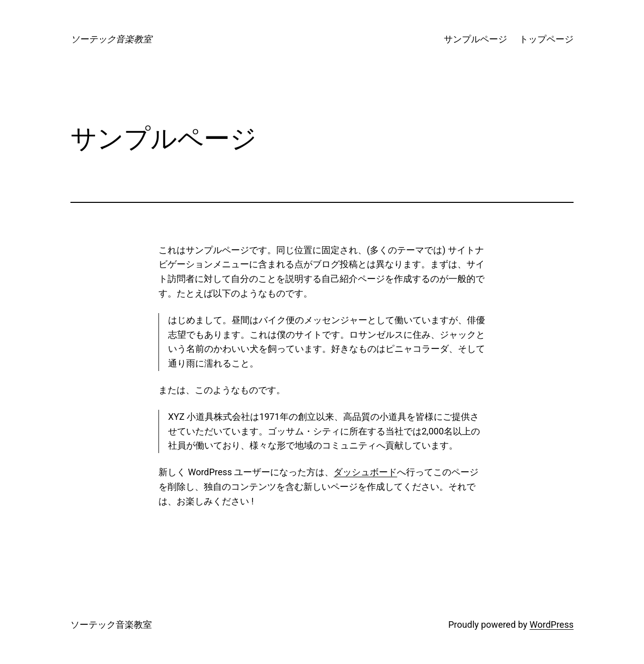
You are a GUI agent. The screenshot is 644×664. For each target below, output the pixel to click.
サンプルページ (475, 39)
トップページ (546, 39)
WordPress (552, 624)
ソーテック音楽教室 (111, 39)
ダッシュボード (365, 472)
